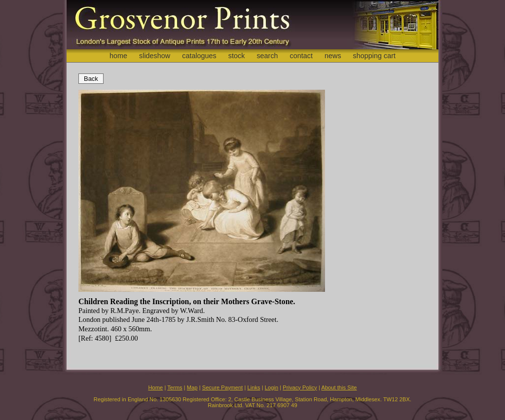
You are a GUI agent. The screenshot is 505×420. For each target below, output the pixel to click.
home (118, 56)
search (267, 56)
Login (271, 387)
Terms (175, 387)
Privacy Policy (300, 387)
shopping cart (374, 56)
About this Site (339, 387)
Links (254, 387)
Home (155, 387)
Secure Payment (223, 387)
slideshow (155, 56)
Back (91, 79)
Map (192, 387)
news (333, 56)
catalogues (199, 56)
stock (237, 56)
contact (301, 56)
